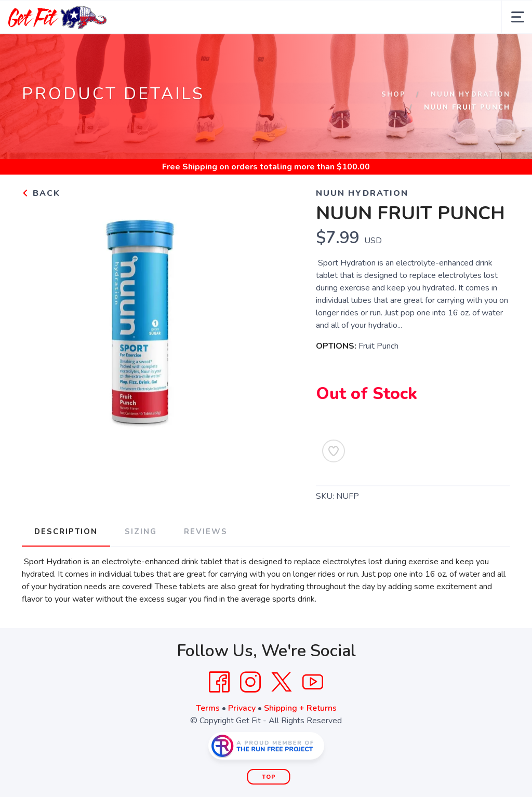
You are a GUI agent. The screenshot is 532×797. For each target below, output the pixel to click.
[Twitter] (282, 682)
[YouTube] (313, 682)
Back (41, 193)
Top (269, 777)
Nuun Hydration (470, 95)
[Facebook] (219, 682)
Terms (208, 708)
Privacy (242, 708)
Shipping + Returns (300, 708)
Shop (394, 95)
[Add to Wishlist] (334, 451)
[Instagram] (250, 682)
